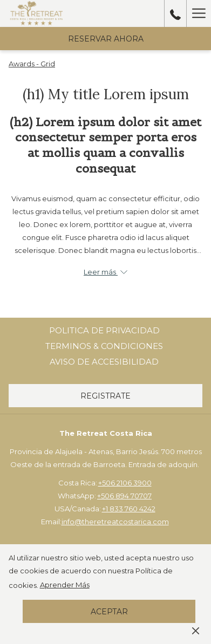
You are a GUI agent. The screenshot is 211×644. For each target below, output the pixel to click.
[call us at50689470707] (175, 13)
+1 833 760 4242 (129, 509)
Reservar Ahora (106, 39)
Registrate (105, 396)
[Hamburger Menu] (199, 13)
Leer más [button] (105, 272)
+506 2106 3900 (125, 483)
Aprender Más (65, 585)
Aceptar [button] (109, 612)
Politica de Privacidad (104, 330)
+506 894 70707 (124, 496)
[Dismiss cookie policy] (196, 630)
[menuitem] (104, 331)
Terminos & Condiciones (104, 346)
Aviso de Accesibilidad (104, 362)
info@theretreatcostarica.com (115, 522)
